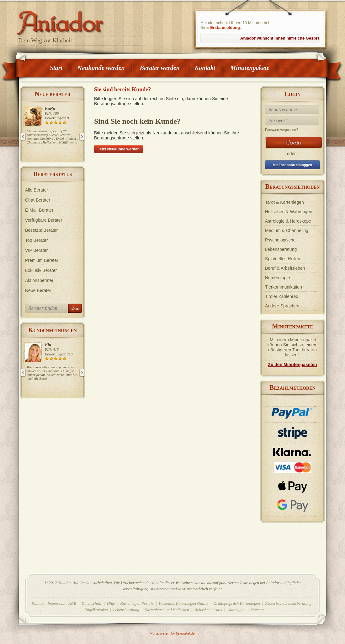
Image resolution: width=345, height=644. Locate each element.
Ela (48, 345)
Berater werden (160, 68)
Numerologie (277, 278)
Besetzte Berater (41, 230)
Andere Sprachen (282, 306)
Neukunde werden (101, 68)
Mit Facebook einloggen (292, 165)
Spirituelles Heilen (283, 259)
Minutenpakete (250, 68)
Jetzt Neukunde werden (119, 149)
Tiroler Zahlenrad (282, 296)
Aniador (82, 20)
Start (56, 68)
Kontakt (205, 68)
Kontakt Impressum (49, 603)
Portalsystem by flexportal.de (172, 633)
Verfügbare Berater (44, 220)
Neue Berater (38, 290)
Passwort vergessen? (281, 130)
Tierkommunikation (284, 287)
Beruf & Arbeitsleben (285, 268)
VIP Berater (36, 250)
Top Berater (36, 240)
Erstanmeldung (225, 27)
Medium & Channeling (287, 230)
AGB (72, 603)
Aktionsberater (39, 280)
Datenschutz (92, 603)
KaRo (50, 108)
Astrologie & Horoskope (288, 221)
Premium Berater (42, 260)
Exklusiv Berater (41, 270)
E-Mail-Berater (39, 210)
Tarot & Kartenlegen (284, 202)
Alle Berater (37, 190)
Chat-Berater (38, 200)
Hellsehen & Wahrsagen (289, 212)
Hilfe (111, 603)
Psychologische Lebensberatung (281, 245)
